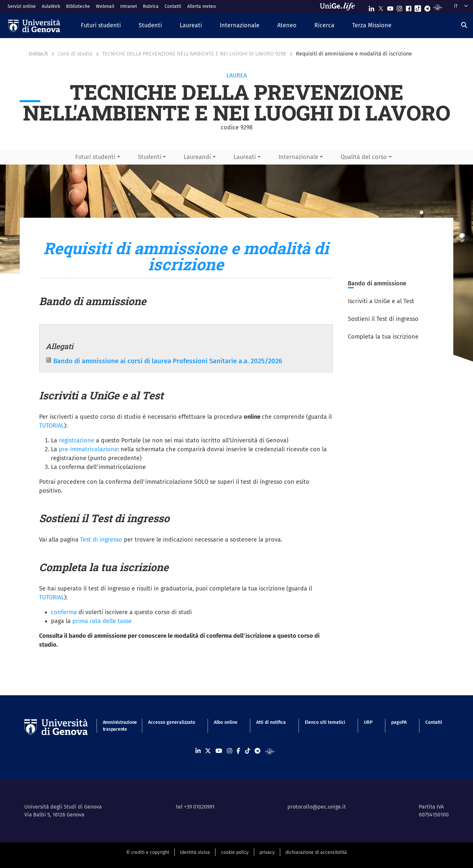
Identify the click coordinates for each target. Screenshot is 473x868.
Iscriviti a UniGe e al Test (381, 301)
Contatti (173, 6)
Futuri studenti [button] (95, 157)
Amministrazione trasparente (116, 726)
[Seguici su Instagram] (399, 7)
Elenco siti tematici (325, 722)
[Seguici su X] (381, 7)
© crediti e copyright (148, 852)
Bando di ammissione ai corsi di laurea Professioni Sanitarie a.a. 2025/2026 (168, 361)
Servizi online (22, 6)
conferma (64, 612)
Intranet (129, 6)
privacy (267, 852)
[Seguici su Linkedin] (372, 7)
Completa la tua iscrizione (383, 337)
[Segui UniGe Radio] (438, 7)
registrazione (76, 440)
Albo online (226, 722)
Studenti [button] (150, 157)
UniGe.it (38, 54)
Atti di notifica (271, 722)
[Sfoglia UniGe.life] (340, 7)
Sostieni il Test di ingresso (383, 319)
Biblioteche (78, 6)
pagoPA (399, 722)
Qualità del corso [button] (364, 157)
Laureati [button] (245, 157)
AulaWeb (51, 6)
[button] (101, 26)
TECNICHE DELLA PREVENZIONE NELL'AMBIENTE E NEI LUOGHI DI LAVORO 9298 (194, 54)
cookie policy (235, 852)
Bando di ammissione (377, 283)
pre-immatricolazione (88, 449)
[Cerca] (464, 25)
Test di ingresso (101, 540)
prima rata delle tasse (102, 621)
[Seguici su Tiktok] (418, 7)
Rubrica (151, 6)
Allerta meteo (202, 6)
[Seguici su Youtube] (390, 7)
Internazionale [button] (298, 157)
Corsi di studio (75, 54)
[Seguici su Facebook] (409, 7)
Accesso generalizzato (172, 722)
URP (368, 722)
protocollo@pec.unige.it (317, 807)
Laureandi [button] (197, 157)
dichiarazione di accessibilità (316, 852)
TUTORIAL (52, 426)
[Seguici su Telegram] (427, 7)
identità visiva (195, 852)
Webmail (105, 6)
